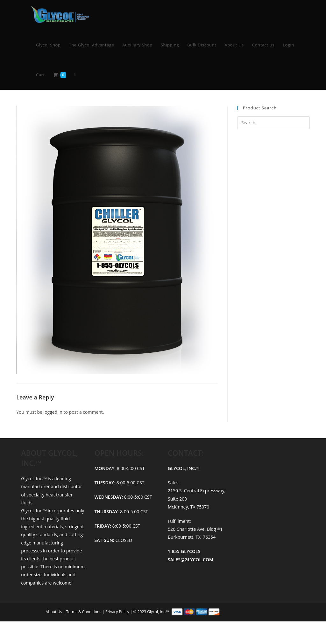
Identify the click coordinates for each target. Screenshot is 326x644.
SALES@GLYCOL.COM (191, 560)
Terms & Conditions (84, 611)
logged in (53, 412)
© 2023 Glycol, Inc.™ (207, 611)
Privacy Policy (118, 611)
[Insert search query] (273, 123)
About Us (55, 611)
